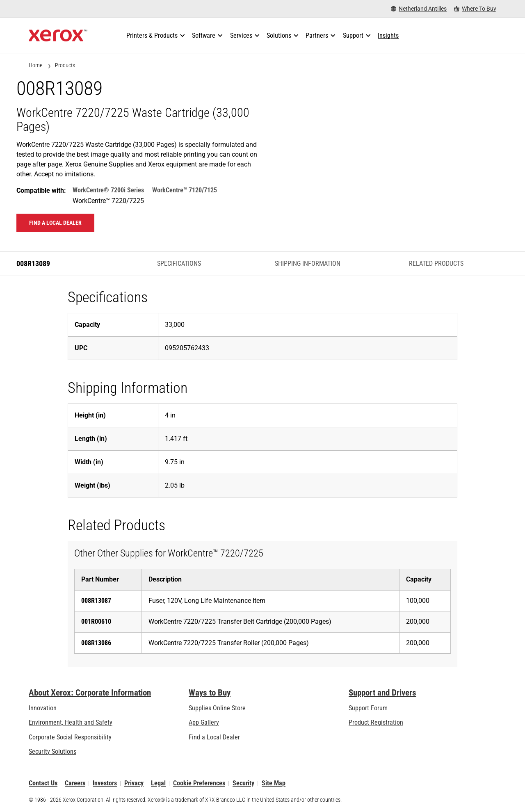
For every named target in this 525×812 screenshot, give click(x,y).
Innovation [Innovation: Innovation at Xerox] (43, 708)
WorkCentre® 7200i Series (108, 190)
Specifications (179, 263)
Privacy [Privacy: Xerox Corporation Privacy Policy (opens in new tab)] (134, 783)
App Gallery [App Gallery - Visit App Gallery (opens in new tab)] (204, 722)
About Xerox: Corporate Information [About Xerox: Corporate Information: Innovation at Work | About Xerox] (90, 693)
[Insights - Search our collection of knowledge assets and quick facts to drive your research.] (388, 36)
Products (65, 65)
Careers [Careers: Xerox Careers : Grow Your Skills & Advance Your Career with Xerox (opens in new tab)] (75, 783)
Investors (105, 783)
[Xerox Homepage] (58, 36)
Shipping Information (308, 263)
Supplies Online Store (217, 708)
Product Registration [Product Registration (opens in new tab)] (376, 722)
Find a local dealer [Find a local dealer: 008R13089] (55, 223)
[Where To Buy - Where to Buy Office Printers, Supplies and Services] (475, 9)
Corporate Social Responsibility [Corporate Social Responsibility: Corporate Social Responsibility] (70, 737)
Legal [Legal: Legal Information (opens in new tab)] (158, 783)
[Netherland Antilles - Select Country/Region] (419, 9)
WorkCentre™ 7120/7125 (185, 190)
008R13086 (96, 643)
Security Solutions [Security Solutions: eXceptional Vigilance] (52, 752)
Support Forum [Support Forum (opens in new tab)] (368, 708)
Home (35, 65)
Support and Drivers (382, 693)
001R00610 (96, 622)
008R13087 (96, 601)
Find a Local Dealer (214, 737)
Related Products (436, 263)
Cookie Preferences (199, 783)
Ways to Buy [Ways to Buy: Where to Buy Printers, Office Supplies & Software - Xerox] (210, 693)
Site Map (274, 783)
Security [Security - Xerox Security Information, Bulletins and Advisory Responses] (243, 783)
